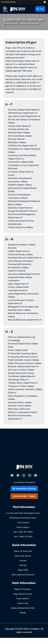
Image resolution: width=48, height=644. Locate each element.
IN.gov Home (12, 24)
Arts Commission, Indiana (20, 136)
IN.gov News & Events (23, 594)
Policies (23, 561)
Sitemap (23, 565)
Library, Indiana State (18, 287)
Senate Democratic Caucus (21, 373)
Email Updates (23, 598)
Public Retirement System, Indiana (25, 363)
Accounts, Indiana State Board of (24, 110)
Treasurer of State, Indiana (21, 386)
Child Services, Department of (22, 146)
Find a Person (23, 523)
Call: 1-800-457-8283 (23, 532)
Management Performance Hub (23, 307)
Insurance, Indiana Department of (24, 274)
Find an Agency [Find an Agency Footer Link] (23, 527)
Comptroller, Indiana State (21, 162)
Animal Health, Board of (19, 126)
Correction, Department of (21, 172)
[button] (45, 2)
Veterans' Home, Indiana (20, 406)
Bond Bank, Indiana (17, 142)
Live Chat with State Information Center (23, 513)
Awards (23, 613)
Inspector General (17, 271)
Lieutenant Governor (18, 290)
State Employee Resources (23, 575)
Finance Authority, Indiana (20, 227)
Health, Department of (19, 251)
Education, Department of (20, 208)
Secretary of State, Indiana (21, 370)
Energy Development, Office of (23, 211)
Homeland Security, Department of (25, 258)
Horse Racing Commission (20, 261)
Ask (40, 9)
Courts (11, 175)
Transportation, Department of (23, 383)
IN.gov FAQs (23, 570)
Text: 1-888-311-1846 (23, 537)
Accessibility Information (24, 482)
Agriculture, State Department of (24, 116)
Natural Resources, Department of (25, 320)
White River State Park (19, 409)
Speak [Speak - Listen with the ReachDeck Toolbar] (32, 496)
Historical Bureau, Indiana (20, 255)
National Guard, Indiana (19, 310)
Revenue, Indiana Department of (23, 366)
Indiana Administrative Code (23, 608)
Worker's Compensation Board (22, 412)
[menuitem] (18, 9)
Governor (12, 248)
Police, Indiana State (18, 350)
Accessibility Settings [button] (24, 488)
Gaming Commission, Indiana (22, 245)
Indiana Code (23, 603)
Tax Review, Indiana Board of (22, 376)
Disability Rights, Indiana (20, 185)
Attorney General (16, 139)
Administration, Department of (23, 113)
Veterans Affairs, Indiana (20, 402)
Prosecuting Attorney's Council (23, 357)
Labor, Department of (18, 284)
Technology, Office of (18, 380)
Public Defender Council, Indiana (23, 360)
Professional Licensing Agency (23, 353)
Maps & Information (23, 589)
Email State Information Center (23, 518)
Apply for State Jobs (23, 551)
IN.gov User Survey (23, 556)
